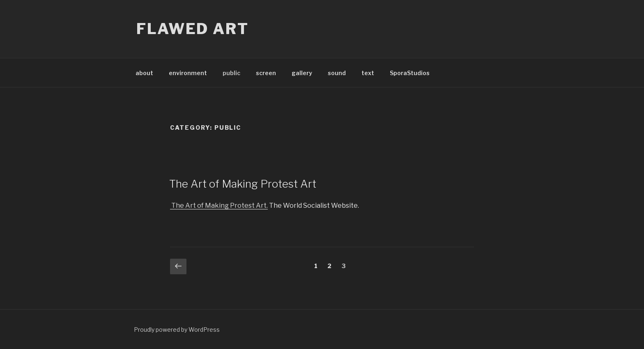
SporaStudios (410, 73)
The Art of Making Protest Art (243, 184)
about (144, 73)
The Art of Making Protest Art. (219, 205)
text (368, 73)
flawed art (193, 29)
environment (188, 73)
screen (266, 73)
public (231, 73)
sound (337, 73)
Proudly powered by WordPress (177, 329)
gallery (302, 73)
